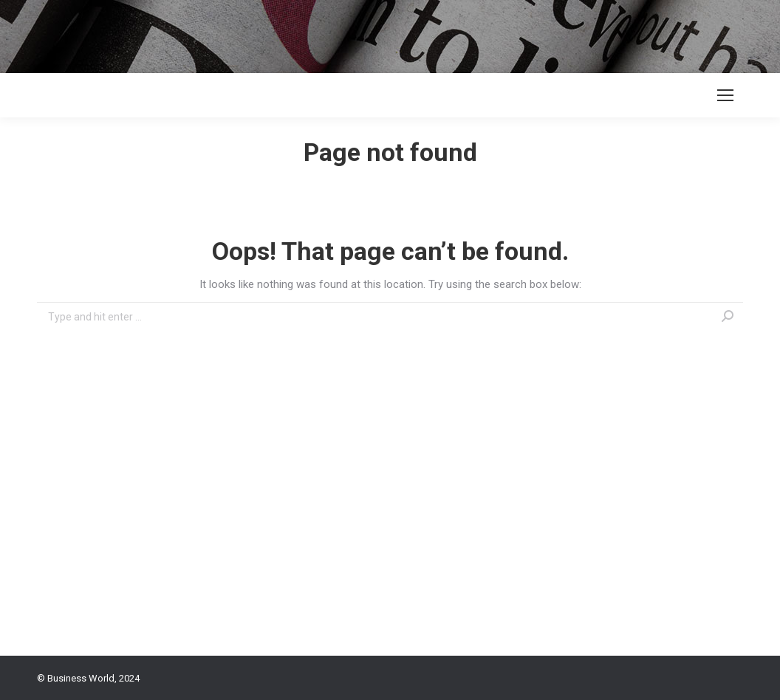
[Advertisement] (269, 33)
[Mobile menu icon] (725, 95)
